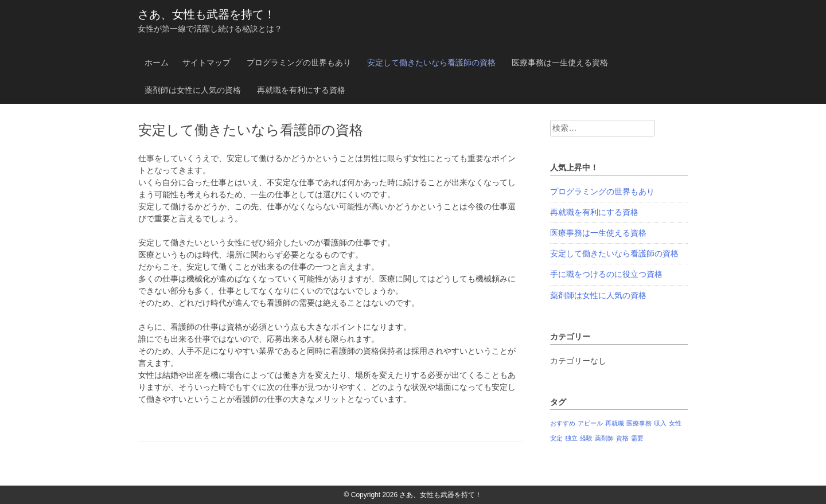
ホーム (157, 62)
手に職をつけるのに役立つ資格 (606, 274)
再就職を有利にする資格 (301, 90)
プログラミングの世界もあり (299, 62)
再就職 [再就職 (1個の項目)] (615, 423)
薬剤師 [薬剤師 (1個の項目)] (604, 438)
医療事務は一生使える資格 (560, 62)
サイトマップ (206, 62)
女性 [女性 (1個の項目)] (675, 423)
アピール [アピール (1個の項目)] (590, 423)
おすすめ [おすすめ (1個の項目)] (563, 423)
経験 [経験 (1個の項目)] (586, 438)
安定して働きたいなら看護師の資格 (431, 62)
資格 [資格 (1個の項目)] (622, 438)
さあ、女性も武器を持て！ (206, 14)
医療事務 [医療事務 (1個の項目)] (639, 423)
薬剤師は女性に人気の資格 (193, 90)
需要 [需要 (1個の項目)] (637, 438)
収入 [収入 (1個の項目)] (660, 423)
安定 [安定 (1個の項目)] (556, 438)
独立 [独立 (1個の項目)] (571, 438)
